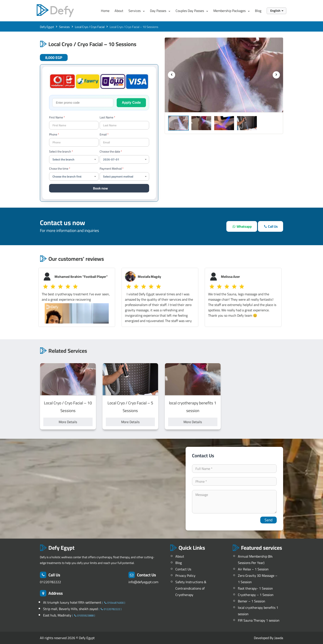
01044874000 (114, 603)
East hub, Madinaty (58, 615)
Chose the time (59, 169)
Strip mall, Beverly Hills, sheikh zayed (71, 609)
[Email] (124, 142)
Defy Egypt (87, 638)
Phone (53, 134)
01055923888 (84, 615)
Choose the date (110, 152)
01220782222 (50, 582)
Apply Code (131, 103)
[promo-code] (83, 103)
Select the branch (60, 152)
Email (103, 134)
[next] (276, 75)
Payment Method (111, 169)
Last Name (106, 117)
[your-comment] (234, 502)
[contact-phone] (74, 142)
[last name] (124, 125)
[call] (271, 226)
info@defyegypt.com (143, 582)
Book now (100, 188)
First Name (56, 117)
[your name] (74, 125)
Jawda (279, 638)
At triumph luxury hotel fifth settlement (73, 602)
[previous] (172, 75)
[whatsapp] (242, 226)
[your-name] (234, 469)
